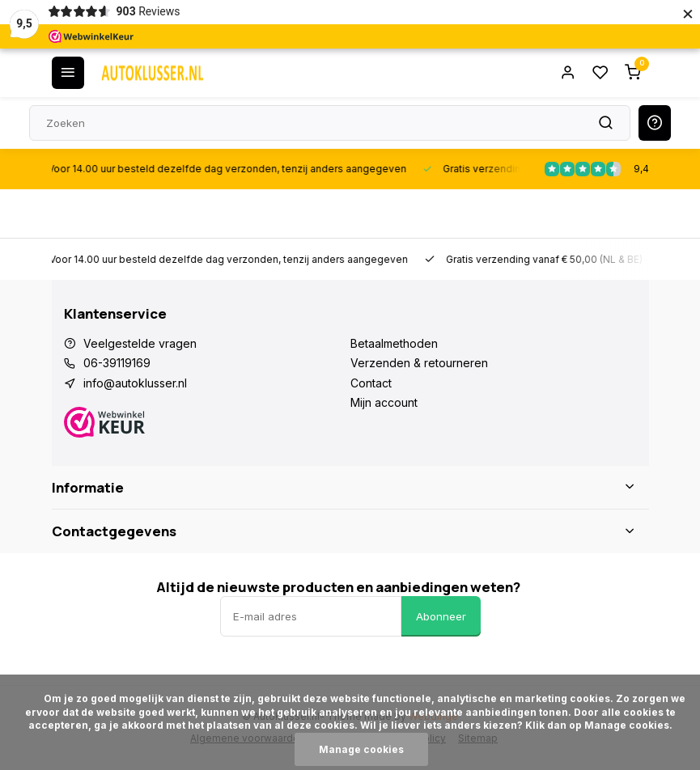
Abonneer (441, 616)
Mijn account (384, 402)
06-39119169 (117, 363)
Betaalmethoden (394, 343)
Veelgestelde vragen (140, 343)
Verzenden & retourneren (419, 363)
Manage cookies (361, 749)
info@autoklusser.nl (135, 383)
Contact (371, 383)
